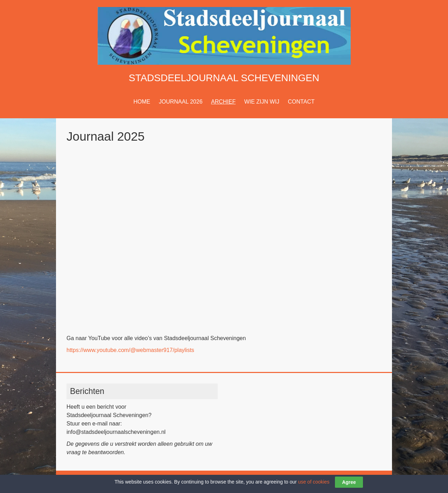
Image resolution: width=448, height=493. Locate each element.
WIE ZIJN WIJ (262, 102)
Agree (349, 482)
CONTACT (301, 102)
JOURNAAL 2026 (181, 102)
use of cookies (314, 482)
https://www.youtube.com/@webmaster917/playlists (130, 350)
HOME (142, 102)
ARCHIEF (223, 102)
